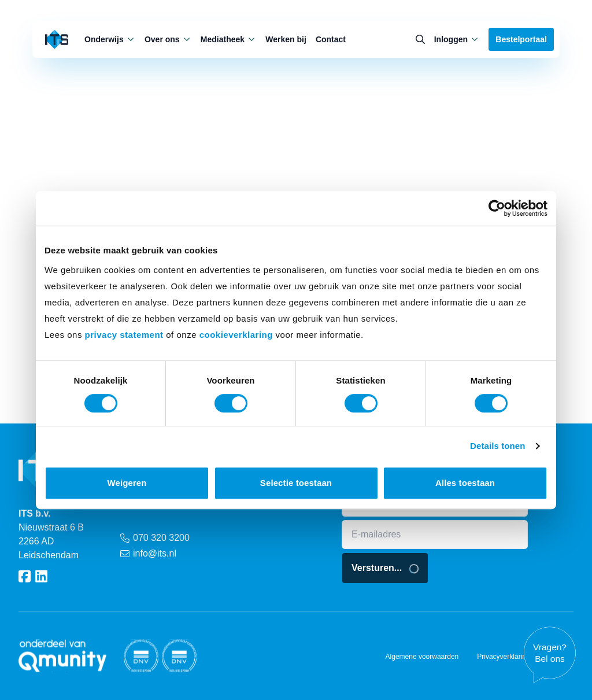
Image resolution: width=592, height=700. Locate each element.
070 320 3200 (155, 538)
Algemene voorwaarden (422, 657)
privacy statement (124, 335)
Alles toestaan (465, 483)
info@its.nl (148, 553)
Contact (331, 39)
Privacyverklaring (503, 657)
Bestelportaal (521, 39)
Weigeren (127, 483)
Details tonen (497, 446)
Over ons (168, 39)
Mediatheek (228, 39)
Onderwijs (110, 39)
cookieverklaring (236, 335)
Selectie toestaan (296, 483)
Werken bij (286, 39)
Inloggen (457, 39)
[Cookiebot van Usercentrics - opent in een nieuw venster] (497, 208)
